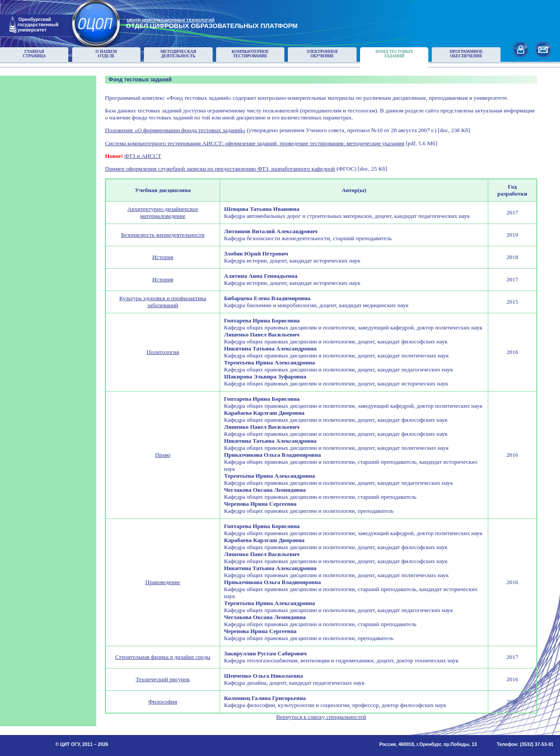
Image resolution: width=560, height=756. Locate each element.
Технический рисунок (163, 679)
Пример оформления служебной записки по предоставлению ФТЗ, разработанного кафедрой (220, 169)
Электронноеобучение (322, 54)
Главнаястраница (34, 54)
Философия (163, 702)
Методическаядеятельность (178, 54)
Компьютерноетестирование (250, 54)
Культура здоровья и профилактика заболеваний (163, 302)
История (163, 257)
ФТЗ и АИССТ (143, 156)
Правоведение (163, 582)
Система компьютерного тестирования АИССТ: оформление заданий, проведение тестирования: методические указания (255, 143)
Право (163, 455)
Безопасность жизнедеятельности (163, 235)
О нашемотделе (106, 54)
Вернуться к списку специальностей (321, 717)
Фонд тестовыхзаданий (394, 54)
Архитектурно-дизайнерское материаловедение (163, 212)
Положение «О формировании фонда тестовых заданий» (175, 130)
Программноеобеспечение (466, 54)
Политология (163, 352)
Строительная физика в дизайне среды (163, 657)
